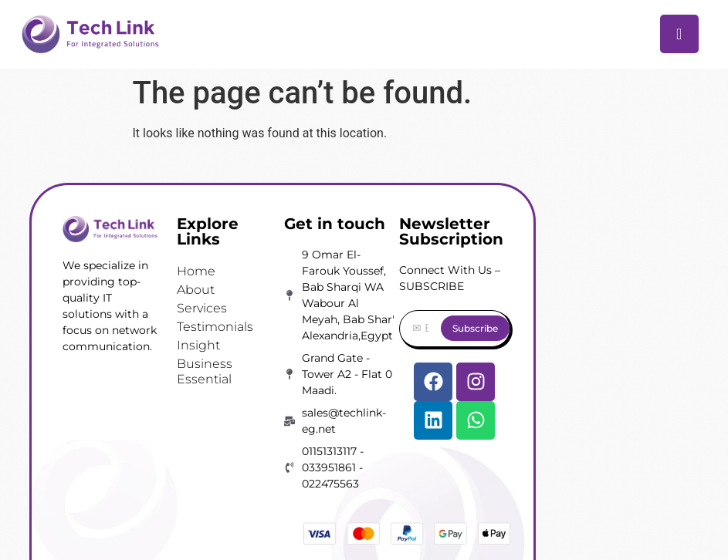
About (196, 290)
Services (202, 308)
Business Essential (205, 371)
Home (196, 271)
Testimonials (215, 327)
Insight (198, 345)
